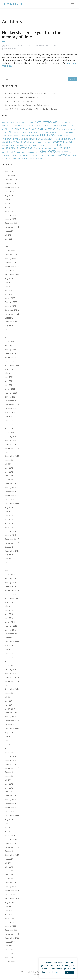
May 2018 (9, 519)
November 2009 (12, 890)
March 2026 (10, 176)
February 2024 (11, 255)
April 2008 (9, 958)
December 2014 (12, 677)
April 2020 (9, 428)
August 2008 (10, 942)
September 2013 (12, 729)
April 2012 (9, 792)
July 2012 (9, 780)
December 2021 (12, 353)
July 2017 (9, 559)
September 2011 (12, 815)
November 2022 (12, 314)
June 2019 (9, 468)
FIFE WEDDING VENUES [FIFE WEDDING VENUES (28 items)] (23, 132)
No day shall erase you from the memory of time (32, 35)
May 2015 (9, 657)
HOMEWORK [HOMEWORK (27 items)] (34, 135)
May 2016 (9, 614)
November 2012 (12, 768)
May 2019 (9, 472)
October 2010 (11, 851)
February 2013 (11, 756)
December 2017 (12, 539)
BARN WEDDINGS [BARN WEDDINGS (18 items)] (8, 122)
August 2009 (10, 902)
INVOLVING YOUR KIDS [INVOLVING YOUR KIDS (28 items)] (22, 142)
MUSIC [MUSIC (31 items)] (49, 145)
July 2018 (9, 511)
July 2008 (9, 946)
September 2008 (12, 938)
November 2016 (12, 590)
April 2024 (9, 247)
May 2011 (9, 827)
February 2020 (11, 436)
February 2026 (11, 180)
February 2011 (11, 839)
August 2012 (10, 776)
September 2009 (12, 898)
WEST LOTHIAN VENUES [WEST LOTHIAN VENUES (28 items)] (18, 158)
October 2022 (11, 318)
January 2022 (10, 349)
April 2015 (9, 661)
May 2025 (9, 203)
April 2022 (9, 338)
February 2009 (11, 922)
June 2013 (9, 740)
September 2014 (12, 689)
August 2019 (10, 460)
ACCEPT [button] (70, 972)
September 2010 (12, 855)
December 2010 (12, 843)
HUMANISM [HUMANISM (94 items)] (48, 135)
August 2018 (10, 507)
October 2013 (11, 725)
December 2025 (12, 184)
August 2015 (10, 646)
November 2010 (12, 847)
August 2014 (10, 693)
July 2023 (9, 282)
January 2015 (10, 673)
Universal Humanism (33, 46)
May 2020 (9, 424)
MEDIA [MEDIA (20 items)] (14, 145)
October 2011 (11, 812)
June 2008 (9, 950)
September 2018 (12, 503)
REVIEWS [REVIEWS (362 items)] (47, 151)
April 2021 (9, 385)
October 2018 (11, 499)
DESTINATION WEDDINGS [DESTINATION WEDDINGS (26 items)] (23, 126)
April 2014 (9, 705)
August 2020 (10, 413)
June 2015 (9, 654)
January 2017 (10, 582)
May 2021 (9, 381)
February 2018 (11, 531)
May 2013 (9, 744)
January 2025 (10, 219)
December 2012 (12, 764)
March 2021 (10, 389)
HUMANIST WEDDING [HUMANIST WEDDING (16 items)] (63, 136)
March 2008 (10, 962)
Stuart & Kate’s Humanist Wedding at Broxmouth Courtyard (30, 93)
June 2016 (9, 610)
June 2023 (9, 286)
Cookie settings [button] (55, 972)
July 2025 (9, 199)
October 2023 (11, 270)
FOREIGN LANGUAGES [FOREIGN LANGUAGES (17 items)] (42, 132)
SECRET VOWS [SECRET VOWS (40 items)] (62, 152)
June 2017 (9, 563)
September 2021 (12, 365)
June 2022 (9, 330)
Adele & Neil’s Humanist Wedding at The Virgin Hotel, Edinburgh (32, 109)
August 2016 (10, 602)
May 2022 (9, 334)
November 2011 (12, 808)
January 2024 (10, 259)
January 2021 (10, 397)
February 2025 (11, 215)
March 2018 (10, 527)
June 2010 (9, 867)
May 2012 (9, 788)
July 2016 (9, 606)
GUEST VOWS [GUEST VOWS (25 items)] (7, 136)
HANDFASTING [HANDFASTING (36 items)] (21, 135)
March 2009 (10, 918)
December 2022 (12, 310)
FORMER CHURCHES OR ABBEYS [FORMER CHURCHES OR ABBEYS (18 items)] (62, 132)
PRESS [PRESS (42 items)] (48, 148)
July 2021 (9, 373)
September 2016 (12, 598)
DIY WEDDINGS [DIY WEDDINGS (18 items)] (39, 126)
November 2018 (12, 496)
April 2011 (9, 831)
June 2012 (9, 784)
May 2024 (9, 243)
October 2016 (11, 594)
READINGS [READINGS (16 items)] (55, 149)
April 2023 (9, 294)
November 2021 (12, 357)
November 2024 (12, 227)
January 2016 (10, 630)
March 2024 (10, 251)
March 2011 (10, 835)
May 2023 (9, 290)
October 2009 (11, 894)
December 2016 (12, 586)
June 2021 (9, 377)
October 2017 (11, 547)
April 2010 (9, 875)
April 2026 (9, 172)
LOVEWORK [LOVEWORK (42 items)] (59, 142)
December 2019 (12, 444)
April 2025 (9, 207)
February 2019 (11, 484)
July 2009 (9, 906)
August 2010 (10, 859)
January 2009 (10, 926)
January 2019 (10, 488)
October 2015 (11, 638)
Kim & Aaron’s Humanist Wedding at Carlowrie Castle (28, 105)
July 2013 (9, 736)
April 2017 (9, 571)
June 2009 (9, 910)
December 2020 (12, 401)
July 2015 (9, 650)
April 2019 (9, 476)
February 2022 (11, 345)
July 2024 (9, 235)
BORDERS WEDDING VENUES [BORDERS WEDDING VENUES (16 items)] (25, 123)
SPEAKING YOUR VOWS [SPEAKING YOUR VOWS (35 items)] (30, 155)
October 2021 (11, 361)
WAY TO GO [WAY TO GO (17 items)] (72, 155)
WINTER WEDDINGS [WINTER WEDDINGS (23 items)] (37, 158)
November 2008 (12, 934)
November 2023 (12, 266)
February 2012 (11, 796)
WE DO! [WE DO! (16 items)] (5, 158)
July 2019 (9, 464)
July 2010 (9, 863)
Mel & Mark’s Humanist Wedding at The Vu (23, 97)
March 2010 (10, 879)
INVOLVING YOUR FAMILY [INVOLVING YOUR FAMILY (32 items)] (40, 139)
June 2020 (9, 421)
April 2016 (9, 618)
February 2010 (11, 883)
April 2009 (9, 914)
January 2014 (10, 717)
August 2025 (10, 195)
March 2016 (10, 622)
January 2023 (10, 306)
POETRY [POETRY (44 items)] (40, 148)
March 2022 (10, 342)
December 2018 (12, 492)
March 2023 (10, 298)
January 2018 (10, 535)
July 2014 (9, 697)
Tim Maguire (13, 4)
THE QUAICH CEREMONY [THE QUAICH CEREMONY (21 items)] (52, 155)
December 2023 (12, 263)
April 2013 (9, 748)
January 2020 (10, 440)
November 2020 (12, 405)
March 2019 (10, 480)
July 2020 (9, 417)
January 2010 (10, 887)
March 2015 (10, 665)
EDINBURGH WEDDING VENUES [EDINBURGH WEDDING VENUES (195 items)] (36, 129)
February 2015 (11, 669)
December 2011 (12, 804)
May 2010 (9, 871)
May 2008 (9, 954)
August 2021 (10, 369)
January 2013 (10, 760)
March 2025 (10, 211)
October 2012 (11, 772)
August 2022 (10, 326)
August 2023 (10, 278)
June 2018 (9, 515)
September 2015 (12, 642)
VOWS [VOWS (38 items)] (64, 155)
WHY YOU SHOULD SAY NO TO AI (19, 101)
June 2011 (9, 823)
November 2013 (12, 721)
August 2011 (10, 819)
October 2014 (11, 685)
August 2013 (10, 733)
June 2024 (9, 239)
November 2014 (12, 681)
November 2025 (12, 187)
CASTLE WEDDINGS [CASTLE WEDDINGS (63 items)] (46, 122)
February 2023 (11, 302)
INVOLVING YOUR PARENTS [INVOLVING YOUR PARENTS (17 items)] (43, 142)
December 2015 (12, 634)
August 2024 (10, 231)
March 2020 (10, 432)
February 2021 (11, 393)
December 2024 (12, 223)
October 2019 (11, 452)
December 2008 (12, 930)
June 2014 (9, 701)
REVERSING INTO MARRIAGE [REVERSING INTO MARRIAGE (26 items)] (28, 152)
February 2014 (11, 713)
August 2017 (10, 555)
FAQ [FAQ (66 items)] (10, 132)
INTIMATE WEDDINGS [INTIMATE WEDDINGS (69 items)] (15, 139)
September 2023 (12, 274)
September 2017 (12, 551)
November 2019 (12, 448)
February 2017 (11, 578)
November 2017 (12, 543)
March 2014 (10, 709)
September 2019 (12, 456)
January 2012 (10, 800)
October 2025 (11, 191)
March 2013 (10, 752)
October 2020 (11, 409)
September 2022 (12, 322)
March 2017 (10, 575)
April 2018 (9, 523)
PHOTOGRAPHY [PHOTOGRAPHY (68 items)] (26, 148)
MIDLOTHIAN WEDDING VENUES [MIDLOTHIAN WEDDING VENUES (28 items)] (31, 145)
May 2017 (9, 567)
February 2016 (11, 626)
